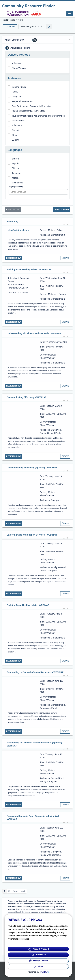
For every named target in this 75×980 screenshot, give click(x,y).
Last (23, 891)
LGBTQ (15, 140)
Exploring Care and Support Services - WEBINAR (32, 535)
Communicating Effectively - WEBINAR (27, 397)
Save (65, 258)
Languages (15, 150)
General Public (19, 87)
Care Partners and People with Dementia (31, 106)
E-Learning (12, 222)
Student (15, 130)
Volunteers (17, 125)
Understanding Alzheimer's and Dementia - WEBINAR (34, 333)
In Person (16, 63)
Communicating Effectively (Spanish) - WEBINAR (32, 468)
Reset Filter (13, 209)
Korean (15, 178)
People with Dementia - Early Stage (29, 111)
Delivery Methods (19, 55)
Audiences (15, 78)
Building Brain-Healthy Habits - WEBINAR (28, 605)
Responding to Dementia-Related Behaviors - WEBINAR (35, 672)
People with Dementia (22, 101)
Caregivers (17, 97)
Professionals (18, 121)
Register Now (13, 258)
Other (14, 135)
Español (16, 163)
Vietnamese (17, 183)
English (15, 159)
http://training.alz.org (18, 230)
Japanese (16, 173)
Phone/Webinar (19, 68)
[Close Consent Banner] (38, 967)
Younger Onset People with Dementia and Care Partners (38, 116)
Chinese (16, 168)
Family (15, 92)
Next (15, 891)
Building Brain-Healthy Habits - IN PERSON (29, 269)
